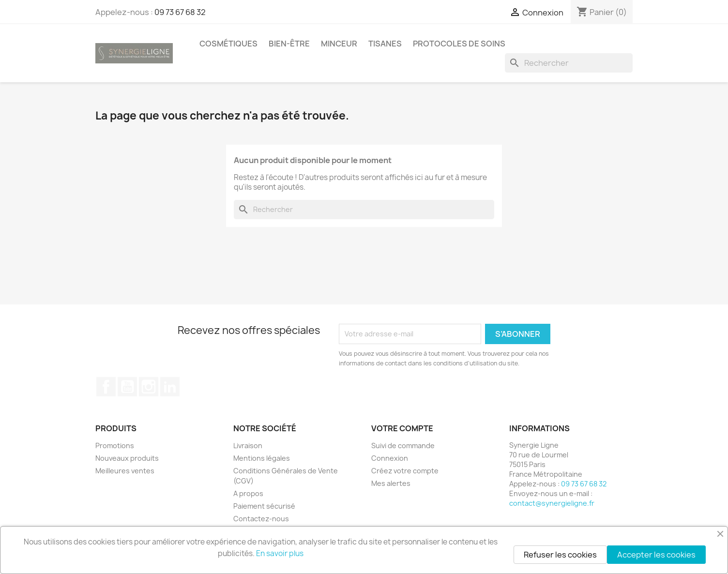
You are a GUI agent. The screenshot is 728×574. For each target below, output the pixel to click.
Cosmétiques (228, 44)
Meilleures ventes (125, 471)
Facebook (106, 387)
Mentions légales (262, 458)
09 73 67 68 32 (180, 12)
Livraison (248, 446)
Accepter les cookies (656, 555)
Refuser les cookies (560, 555)
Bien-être (289, 44)
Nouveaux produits (127, 458)
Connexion (390, 458)
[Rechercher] (569, 63)
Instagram (149, 387)
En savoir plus (280, 553)
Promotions (115, 446)
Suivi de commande (403, 446)
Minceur (339, 44)
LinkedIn (170, 387)
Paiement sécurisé (264, 506)
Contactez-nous (261, 519)
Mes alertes (391, 483)
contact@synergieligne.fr (552, 503)
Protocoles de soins (459, 44)
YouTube (127, 387)
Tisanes (385, 44)
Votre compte (402, 428)
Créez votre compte (405, 471)
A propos (248, 493)
